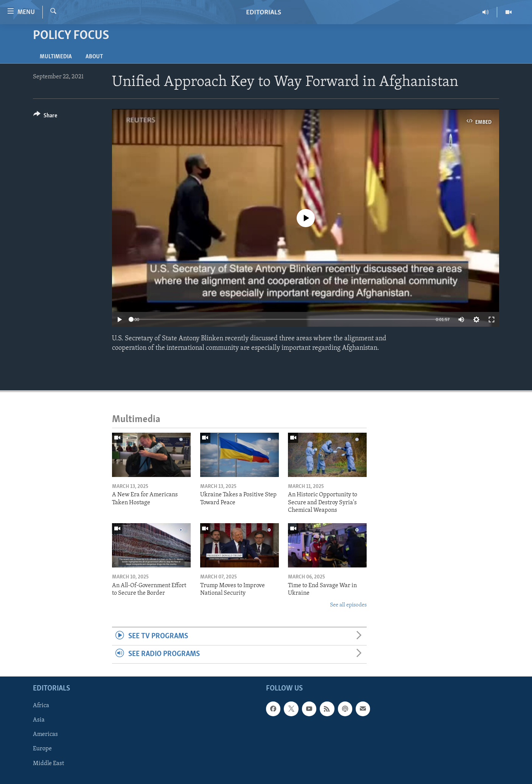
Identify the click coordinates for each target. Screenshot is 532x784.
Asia (39, 720)
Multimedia (56, 57)
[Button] (45, 117)
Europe (42, 749)
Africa (41, 706)
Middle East (48, 763)
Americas (45, 734)
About (94, 57)
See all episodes (348, 605)
